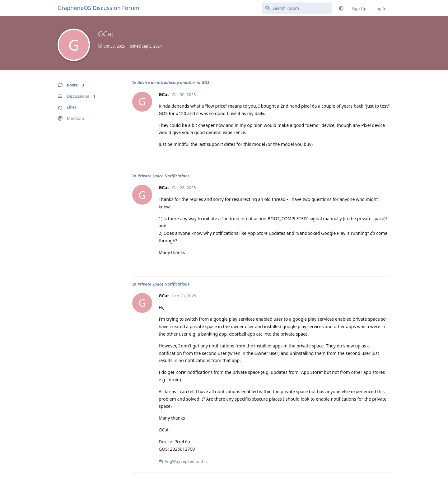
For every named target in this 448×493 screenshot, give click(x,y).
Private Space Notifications (163, 176)
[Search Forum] (297, 8)
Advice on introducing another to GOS (173, 82)
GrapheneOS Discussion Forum (98, 8)
